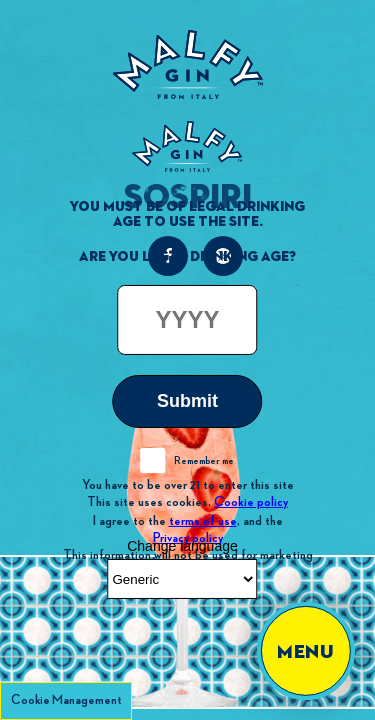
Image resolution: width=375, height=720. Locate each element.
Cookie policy (251, 502)
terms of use (203, 520)
